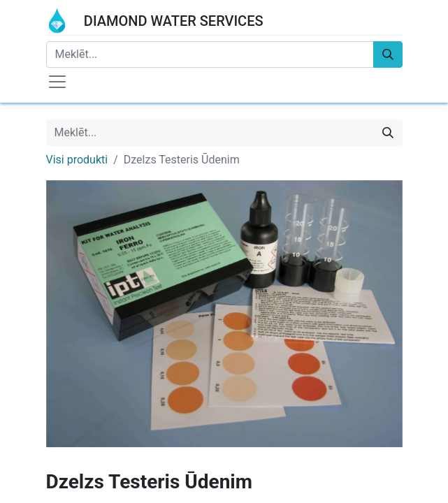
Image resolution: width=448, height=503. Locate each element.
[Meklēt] (388, 54)
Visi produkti (77, 160)
